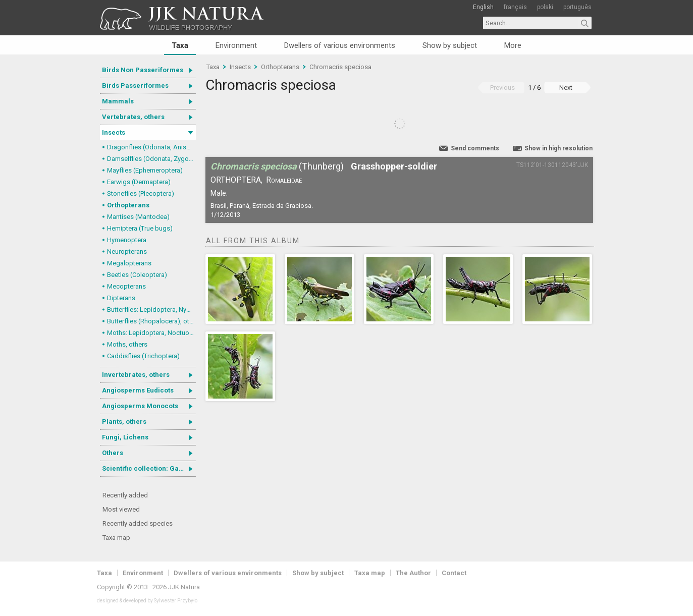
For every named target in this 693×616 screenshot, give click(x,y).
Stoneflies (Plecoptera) (141, 193)
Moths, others (127, 344)
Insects (114, 132)
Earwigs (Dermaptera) (139, 182)
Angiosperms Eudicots (138, 390)
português (577, 7)
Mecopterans (126, 286)
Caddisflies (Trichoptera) (143, 356)
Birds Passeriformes (135, 86)
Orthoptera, (236, 180)
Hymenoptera (127, 240)
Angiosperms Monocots (140, 406)
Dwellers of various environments (340, 45)
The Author (413, 573)
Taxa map (116, 538)
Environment (236, 45)
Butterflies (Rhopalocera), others (151, 321)
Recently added (125, 495)
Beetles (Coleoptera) (137, 275)
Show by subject (450, 45)
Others (113, 453)
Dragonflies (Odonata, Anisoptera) (151, 147)
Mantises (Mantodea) (138, 217)
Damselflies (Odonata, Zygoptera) (151, 159)
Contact (454, 573)
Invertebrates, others (136, 375)
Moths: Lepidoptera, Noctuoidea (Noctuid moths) (151, 333)
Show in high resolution (558, 148)
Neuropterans (127, 251)
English (483, 7)
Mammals (118, 101)
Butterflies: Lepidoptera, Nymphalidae (151, 310)
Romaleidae (284, 180)
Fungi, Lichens (125, 437)
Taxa (180, 45)
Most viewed (121, 509)
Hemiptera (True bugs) (140, 228)
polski (545, 7)
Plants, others (124, 422)
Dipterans (121, 298)
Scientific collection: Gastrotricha (149, 468)
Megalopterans (129, 263)
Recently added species (138, 523)
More (513, 45)
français (515, 7)
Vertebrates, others (133, 117)
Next (566, 88)
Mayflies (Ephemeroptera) (145, 170)
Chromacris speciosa (340, 67)
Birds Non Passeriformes (143, 70)
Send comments (475, 148)
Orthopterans (128, 205)
